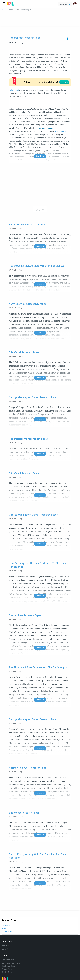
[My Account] (76, 4)
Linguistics (5, 912)
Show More (40, 140)
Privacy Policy (7, 956)
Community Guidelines (11, 950)
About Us (5, 933)
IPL (3, 10)
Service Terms (7, 959)
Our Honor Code (8, 953)
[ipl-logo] (10, 5)
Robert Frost (28, 74)
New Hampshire (61, 115)
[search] (69, 4)
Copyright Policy (8, 947)
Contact (5, 936)
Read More (40, 230)
